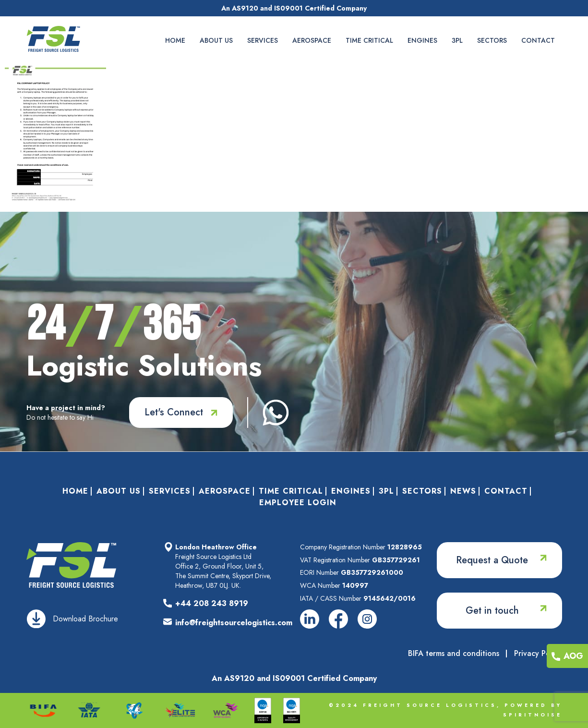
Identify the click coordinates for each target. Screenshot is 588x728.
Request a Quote (492, 560)
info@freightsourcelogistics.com (234, 623)
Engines (422, 40)
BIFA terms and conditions (454, 654)
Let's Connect (174, 412)
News (463, 491)
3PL (457, 40)
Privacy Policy (538, 654)
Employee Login (298, 503)
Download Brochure (85, 619)
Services (263, 40)
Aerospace (312, 40)
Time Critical (369, 40)
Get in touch (492, 611)
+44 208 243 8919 (212, 603)
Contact (538, 40)
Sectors (492, 40)
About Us (216, 40)
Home (175, 40)
